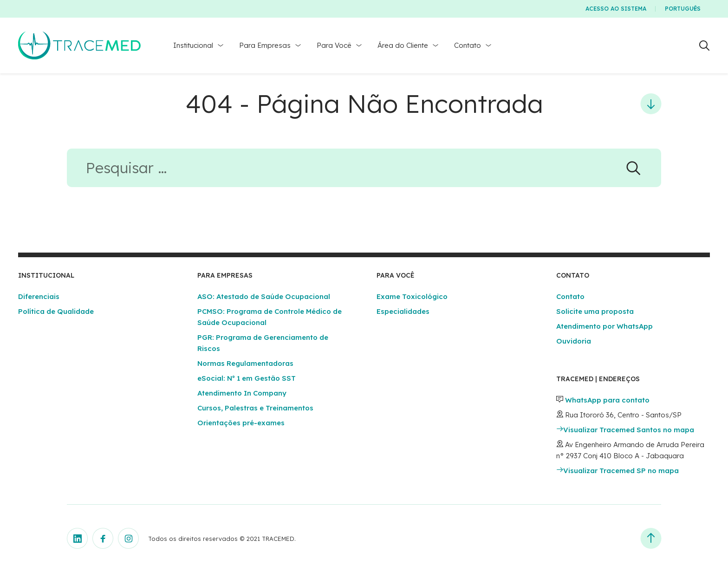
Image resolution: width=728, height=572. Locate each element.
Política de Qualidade (56, 311)
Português (683, 9)
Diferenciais (39, 296)
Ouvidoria (574, 341)
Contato (468, 45)
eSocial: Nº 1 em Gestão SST (247, 378)
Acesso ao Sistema (616, 9)
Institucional (193, 45)
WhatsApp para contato (607, 400)
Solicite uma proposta (595, 311)
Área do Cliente (403, 45)
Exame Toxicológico (412, 296)
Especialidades (403, 311)
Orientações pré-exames (241, 423)
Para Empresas (265, 45)
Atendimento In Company (242, 393)
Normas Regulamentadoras (245, 363)
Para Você (334, 45)
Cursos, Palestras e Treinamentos (255, 408)
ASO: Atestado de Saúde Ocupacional (264, 296)
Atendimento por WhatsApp (604, 326)
